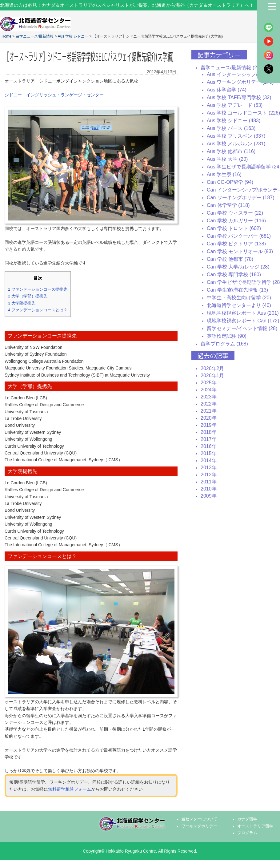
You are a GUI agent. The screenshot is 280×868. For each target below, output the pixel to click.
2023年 (209, 397)
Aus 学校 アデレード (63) (235, 105)
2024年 (209, 390)
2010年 (209, 489)
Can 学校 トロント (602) (234, 228)
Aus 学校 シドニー (73, 36)
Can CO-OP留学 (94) (230, 182)
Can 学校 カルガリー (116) (236, 221)
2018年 (209, 432)
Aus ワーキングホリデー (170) (240, 82)
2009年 (209, 496)
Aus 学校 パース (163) (231, 128)
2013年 (209, 468)
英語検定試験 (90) (227, 336)
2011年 (209, 482)
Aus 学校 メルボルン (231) (236, 144)
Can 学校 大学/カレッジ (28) (238, 267)
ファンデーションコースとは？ (38, 310)
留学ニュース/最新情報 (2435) (234, 68)
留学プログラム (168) (224, 344)
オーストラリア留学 (255, 826)
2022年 (209, 404)
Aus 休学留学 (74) (227, 90)
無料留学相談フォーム (70, 789)
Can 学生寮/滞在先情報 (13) (237, 290)
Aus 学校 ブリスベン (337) (236, 136)
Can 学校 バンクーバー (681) (239, 236)
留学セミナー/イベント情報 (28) (242, 328)
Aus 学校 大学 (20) (227, 159)
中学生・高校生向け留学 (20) (239, 298)
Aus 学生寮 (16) (224, 174)
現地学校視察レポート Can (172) (243, 321)
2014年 (209, 460)
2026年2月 (212, 368)
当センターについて (199, 819)
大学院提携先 (22, 303)
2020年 (209, 418)
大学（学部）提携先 (28, 296)
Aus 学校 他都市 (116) (231, 151)
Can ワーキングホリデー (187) (241, 198)
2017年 (209, 439)
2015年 (209, 453)
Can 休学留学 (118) (228, 205)
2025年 (209, 383)
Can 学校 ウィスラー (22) (235, 213)
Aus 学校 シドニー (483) (234, 121)
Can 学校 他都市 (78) (230, 259)
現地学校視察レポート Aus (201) (243, 313)
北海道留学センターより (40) (239, 305)
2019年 (209, 425)
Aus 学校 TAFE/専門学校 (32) (239, 97)
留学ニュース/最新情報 (35, 36)
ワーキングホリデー (199, 826)
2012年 (209, 475)
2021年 (209, 411)
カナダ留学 (247, 819)
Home (6, 36)
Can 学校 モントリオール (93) (240, 251)
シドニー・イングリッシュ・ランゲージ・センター (54, 95)
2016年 (209, 446)
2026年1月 (212, 375)
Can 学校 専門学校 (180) (234, 275)
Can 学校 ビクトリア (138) (236, 244)
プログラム (247, 833)
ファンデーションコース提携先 (38, 289)
